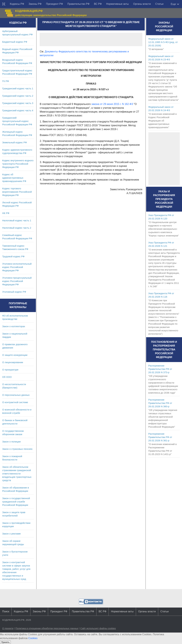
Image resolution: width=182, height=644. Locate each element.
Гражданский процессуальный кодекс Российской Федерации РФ (17, 121)
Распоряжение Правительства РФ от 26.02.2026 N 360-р (160, 403)
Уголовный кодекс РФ (14, 292)
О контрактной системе (15, 402)
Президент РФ (55, 4)
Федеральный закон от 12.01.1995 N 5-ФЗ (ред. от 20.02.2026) (163, 42)
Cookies (33, 638)
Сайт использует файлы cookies (98, 628)
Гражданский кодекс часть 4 (18, 110)
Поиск (6, 611)
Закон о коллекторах (14, 326)
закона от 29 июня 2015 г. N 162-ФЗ (112, 104)
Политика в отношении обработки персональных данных (47, 628)
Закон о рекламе (12, 534)
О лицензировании (13, 362)
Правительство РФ (79, 4)
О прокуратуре (10, 370)
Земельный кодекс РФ (15, 142)
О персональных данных (16, 395)
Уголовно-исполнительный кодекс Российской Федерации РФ (17, 267)
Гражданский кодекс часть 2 (18, 96)
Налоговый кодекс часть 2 (17, 228)
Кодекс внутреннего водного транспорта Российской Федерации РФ (18, 164)
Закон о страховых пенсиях (17, 449)
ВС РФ (98, 4)
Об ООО (7, 377)
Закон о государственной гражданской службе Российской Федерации (16, 502)
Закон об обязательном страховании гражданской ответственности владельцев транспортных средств (17, 474)
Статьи (159, 4)
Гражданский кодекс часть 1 (18, 88)
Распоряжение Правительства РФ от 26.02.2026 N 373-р (160, 369)
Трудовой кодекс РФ (13, 256)
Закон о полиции (11, 442)
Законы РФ (35, 4)
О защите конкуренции (15, 355)
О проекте (8, 628)
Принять (5, 642)
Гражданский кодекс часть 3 (18, 103)
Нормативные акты (117, 4)
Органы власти (142, 4)
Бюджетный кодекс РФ (15, 42)
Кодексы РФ (17, 4)
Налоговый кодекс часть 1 (17, 220)
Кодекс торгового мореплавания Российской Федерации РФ (17, 192)
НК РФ (6, 213)
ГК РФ (6, 81)
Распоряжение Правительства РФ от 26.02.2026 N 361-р (160, 437)
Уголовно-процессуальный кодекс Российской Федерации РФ (17, 281)
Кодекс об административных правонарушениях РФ (14, 178)
